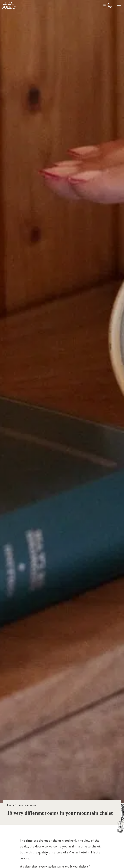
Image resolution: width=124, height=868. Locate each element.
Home (11, 805)
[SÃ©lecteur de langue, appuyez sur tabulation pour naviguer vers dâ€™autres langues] (104, 5)
